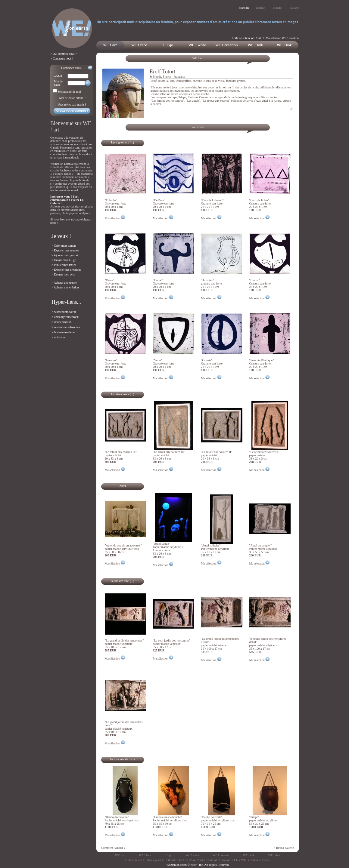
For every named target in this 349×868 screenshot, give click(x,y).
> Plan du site (134, 860)
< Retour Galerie (284, 848)
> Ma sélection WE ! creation (281, 38)
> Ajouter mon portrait (65, 255)
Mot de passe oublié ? (72, 98)
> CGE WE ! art (172, 860)
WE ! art (120, 855)
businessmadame (64, 332)
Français (244, 8)
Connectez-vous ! (72, 68)
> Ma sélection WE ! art (246, 38)
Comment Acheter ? (113, 848)
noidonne (60, 337)
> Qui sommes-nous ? (64, 54)
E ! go (168, 855)
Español (277, 8)
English (261, 8)
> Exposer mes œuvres (65, 250)
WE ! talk (249, 855)
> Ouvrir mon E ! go (64, 260)
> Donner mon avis (63, 274)
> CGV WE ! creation (245, 860)
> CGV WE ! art (193, 860)
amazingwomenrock (66, 317)
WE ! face (145, 855)
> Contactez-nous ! (62, 58)
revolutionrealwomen (67, 327)
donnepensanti (63, 322)
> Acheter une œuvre (64, 283)
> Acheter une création (65, 287)
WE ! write (192, 855)
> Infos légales (152, 860)
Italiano (294, 8)
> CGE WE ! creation (217, 860)
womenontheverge (65, 312)
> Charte (265, 860)
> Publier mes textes (64, 265)
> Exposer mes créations (66, 270)
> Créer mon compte (64, 246)
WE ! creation (221, 855)
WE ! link (274, 855)
